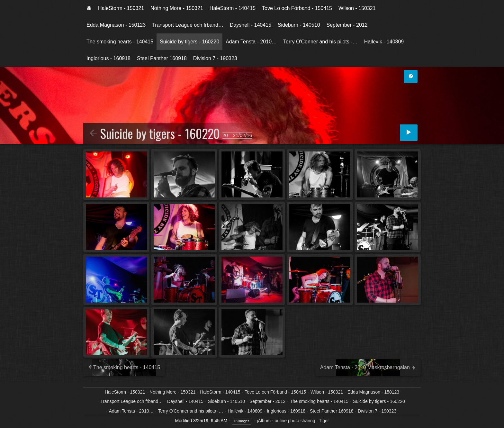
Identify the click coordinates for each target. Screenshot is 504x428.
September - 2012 (347, 25)
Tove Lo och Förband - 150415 (297, 8)
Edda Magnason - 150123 (116, 25)
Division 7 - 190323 (215, 58)
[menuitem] (89, 8)
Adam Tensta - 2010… (251, 42)
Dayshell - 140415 (251, 25)
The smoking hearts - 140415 (120, 42)
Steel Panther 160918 (162, 58)
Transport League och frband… (188, 25)
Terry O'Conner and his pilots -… (320, 42)
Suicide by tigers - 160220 (189, 42)
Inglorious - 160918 (108, 58)
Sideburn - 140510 (299, 25)
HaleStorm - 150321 (121, 8)
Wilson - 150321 (357, 8)
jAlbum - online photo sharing (286, 421)
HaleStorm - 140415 (233, 8)
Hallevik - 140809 (384, 42)
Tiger (324, 421)
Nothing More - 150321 (177, 8)
